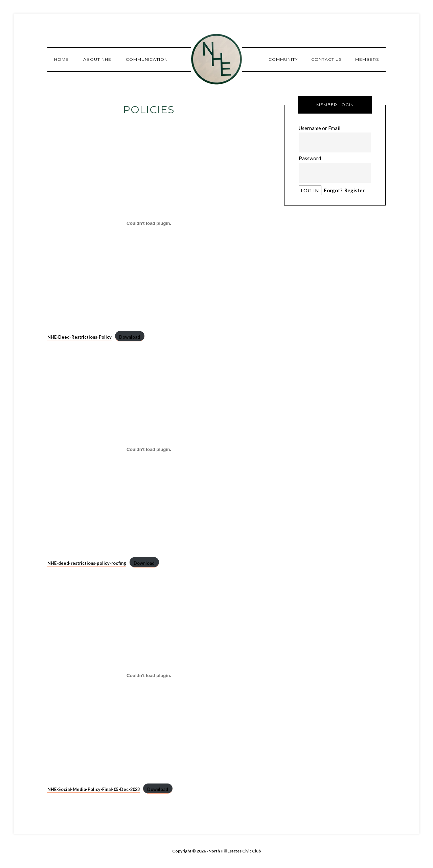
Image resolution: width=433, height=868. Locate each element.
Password (310, 158)
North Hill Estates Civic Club (216, 59)
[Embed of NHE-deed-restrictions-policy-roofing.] (149, 449)
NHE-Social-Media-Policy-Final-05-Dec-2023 (94, 789)
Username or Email (320, 128)
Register (355, 190)
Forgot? (333, 190)
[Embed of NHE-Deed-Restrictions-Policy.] (149, 223)
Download (130, 337)
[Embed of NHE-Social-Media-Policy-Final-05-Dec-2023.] (149, 675)
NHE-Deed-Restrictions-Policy (79, 337)
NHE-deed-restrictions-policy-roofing (87, 563)
